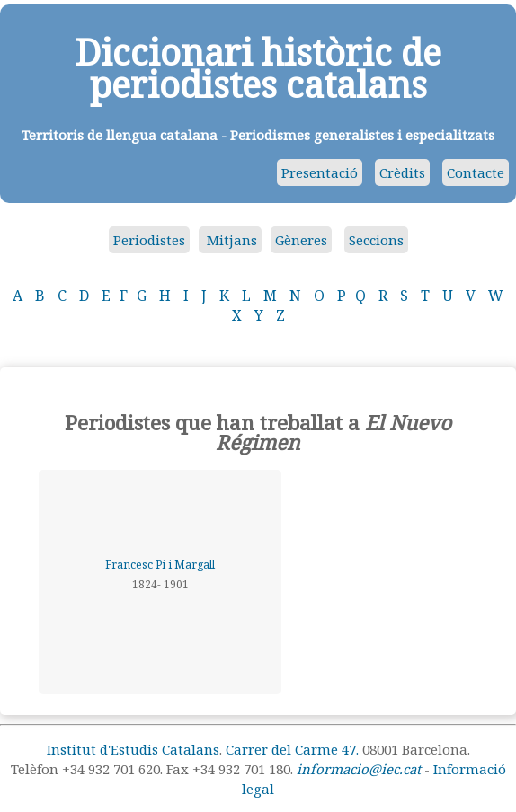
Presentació (320, 172)
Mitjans (230, 240)
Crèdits (402, 172)
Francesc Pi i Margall (160, 565)
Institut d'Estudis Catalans (133, 749)
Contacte (476, 172)
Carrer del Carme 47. (292, 749)
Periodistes (149, 240)
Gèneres (301, 240)
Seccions (376, 240)
